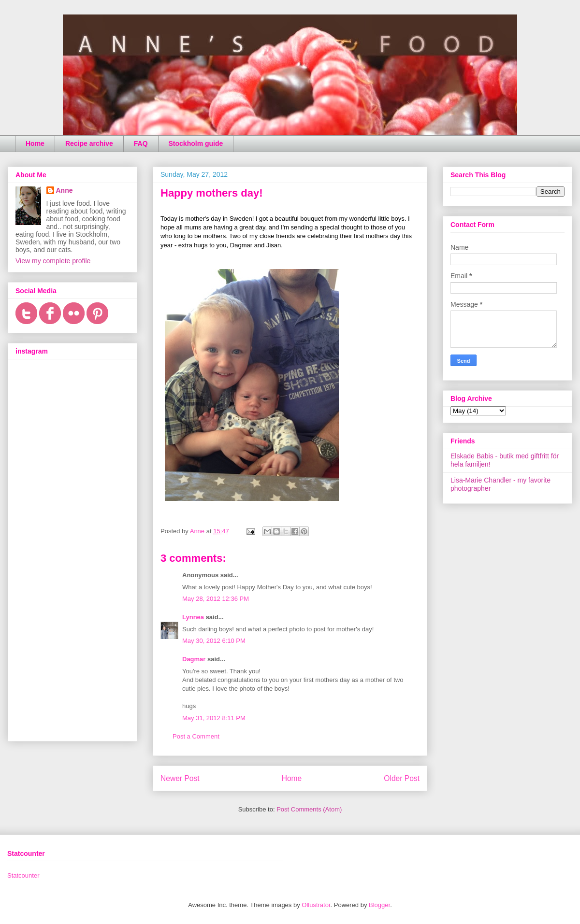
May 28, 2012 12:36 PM (216, 599)
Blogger (379, 905)
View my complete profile (53, 261)
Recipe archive (89, 143)
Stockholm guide (196, 143)
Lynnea (193, 617)
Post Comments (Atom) (309, 809)
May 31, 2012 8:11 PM (214, 718)
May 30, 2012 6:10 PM (214, 641)
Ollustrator (316, 905)
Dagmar (194, 659)
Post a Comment (196, 736)
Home (35, 143)
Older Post (402, 778)
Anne (65, 190)
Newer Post (180, 778)
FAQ (141, 143)
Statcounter (23, 875)
